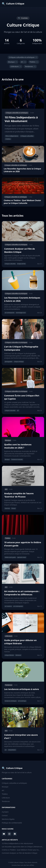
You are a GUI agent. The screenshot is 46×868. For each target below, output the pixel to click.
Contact (5, 815)
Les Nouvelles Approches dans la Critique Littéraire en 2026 (22, 847)
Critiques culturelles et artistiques (23, 57)
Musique (13, 62)
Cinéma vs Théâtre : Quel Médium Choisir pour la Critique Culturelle (20, 850)
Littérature (16, 66)
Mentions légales (8, 819)
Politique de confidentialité (12, 823)
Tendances (30, 66)
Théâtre (34, 62)
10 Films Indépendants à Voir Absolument (17, 843)
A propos (5, 812)
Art (23, 62)
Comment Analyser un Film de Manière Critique (20, 853)
